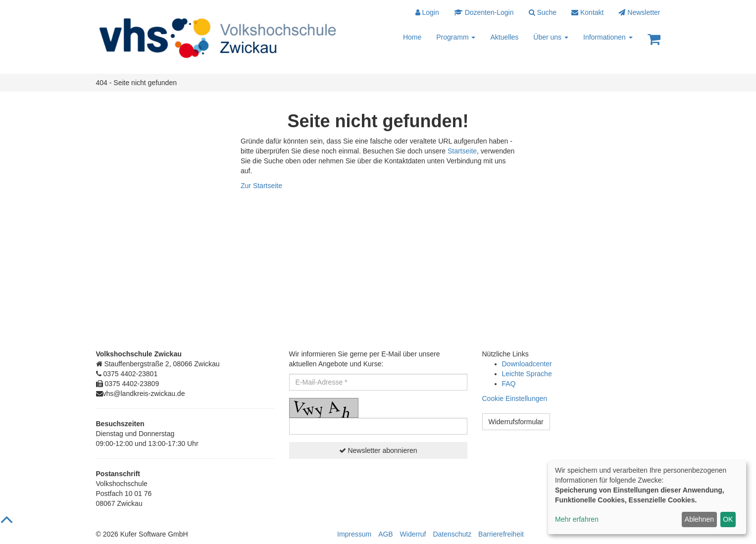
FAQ (509, 384)
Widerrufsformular (516, 422)
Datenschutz (452, 534)
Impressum (354, 534)
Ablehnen (699, 519)
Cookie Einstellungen (515, 398)
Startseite (462, 151)
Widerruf (413, 534)
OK (728, 519)
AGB (386, 534)
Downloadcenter (527, 364)
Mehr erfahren (577, 519)
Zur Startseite (261, 186)
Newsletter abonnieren (378, 450)
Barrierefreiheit (501, 534)
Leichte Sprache (527, 374)
